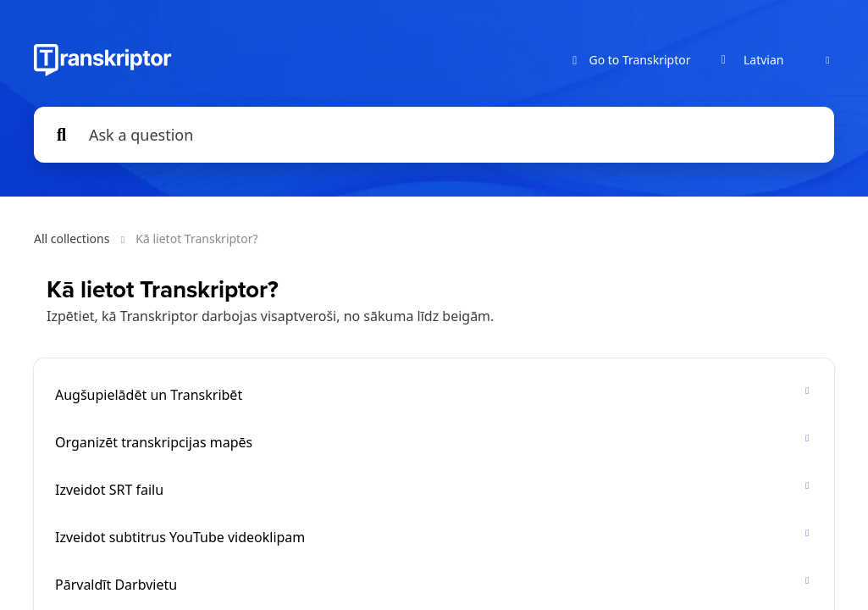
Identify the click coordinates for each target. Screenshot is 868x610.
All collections (72, 238)
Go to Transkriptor (629, 61)
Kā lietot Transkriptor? (196, 238)
